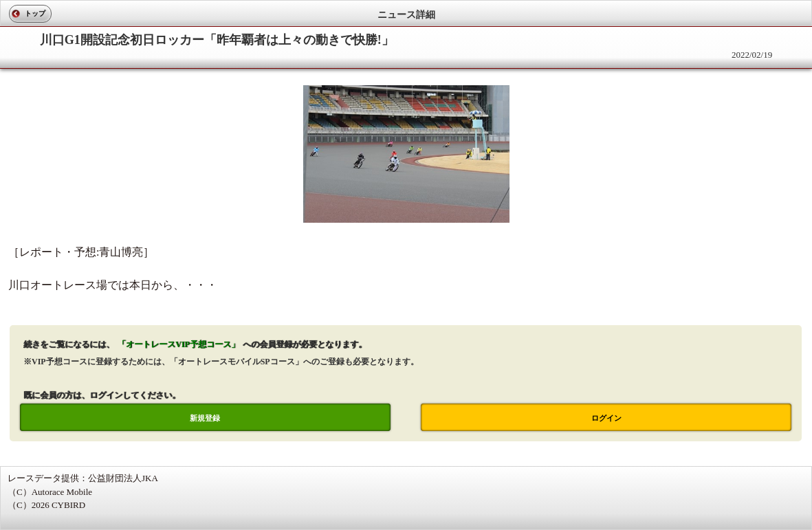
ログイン (606, 418)
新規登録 (205, 418)
